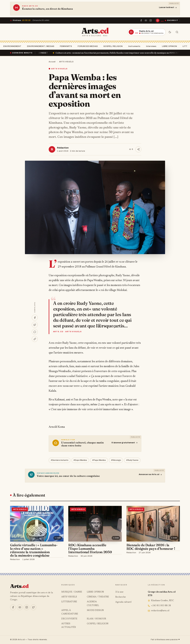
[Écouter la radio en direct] (167, 20)
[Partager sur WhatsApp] (35, 332)
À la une (119, 592)
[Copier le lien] (35, 339)
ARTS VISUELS (66, 62)
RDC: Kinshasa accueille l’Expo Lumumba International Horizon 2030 (90, 549)
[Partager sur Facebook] (35, 318)
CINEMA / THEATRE (98, 597)
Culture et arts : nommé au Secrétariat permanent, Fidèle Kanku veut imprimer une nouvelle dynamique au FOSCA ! (123, 53)
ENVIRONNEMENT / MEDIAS (40, 46)
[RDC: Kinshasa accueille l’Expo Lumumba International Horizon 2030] (95, 524)
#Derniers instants (60, 460)
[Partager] (138, 149)
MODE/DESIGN (95, 610)
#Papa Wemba (99, 460)
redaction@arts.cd (159, 611)
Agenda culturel (123, 602)
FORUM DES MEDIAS (87, 46)
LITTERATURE (69, 602)
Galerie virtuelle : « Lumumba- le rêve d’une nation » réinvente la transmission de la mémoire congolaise (34, 550)
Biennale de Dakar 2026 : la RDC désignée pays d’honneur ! (151, 547)
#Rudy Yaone (132, 460)
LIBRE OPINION (169, 46)
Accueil (52, 62)
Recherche (121, 597)
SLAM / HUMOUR (96, 619)
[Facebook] (141, 20)
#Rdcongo (116, 460)
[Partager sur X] (35, 325)
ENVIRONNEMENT (11, 46)
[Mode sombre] (170, 32)
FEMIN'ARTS (65, 46)
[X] (33, 607)
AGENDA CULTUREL (93, 604)
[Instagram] (151, 20)
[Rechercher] (177, 32)
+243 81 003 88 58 (159, 606)
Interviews (150, 46)
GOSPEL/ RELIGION (112, 46)
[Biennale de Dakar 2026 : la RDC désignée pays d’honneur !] (153, 524)
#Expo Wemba (80, 460)
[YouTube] (146, 20)
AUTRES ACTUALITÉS (69, 626)
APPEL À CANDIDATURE (70, 612)
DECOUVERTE (69, 619)
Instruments (133, 46)
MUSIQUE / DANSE (72, 592)
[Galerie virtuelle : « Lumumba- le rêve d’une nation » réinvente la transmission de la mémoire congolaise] (37, 524)
